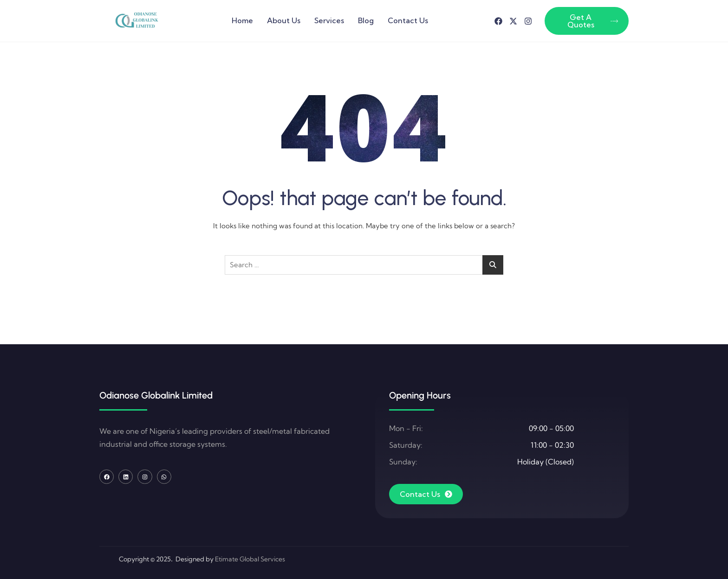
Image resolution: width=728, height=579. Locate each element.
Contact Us (408, 20)
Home (242, 20)
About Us (284, 20)
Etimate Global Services (250, 559)
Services (329, 20)
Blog (366, 20)
